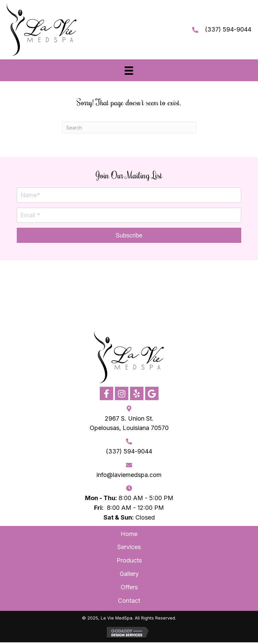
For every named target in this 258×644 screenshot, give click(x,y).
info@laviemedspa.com (129, 475)
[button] (129, 235)
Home (129, 534)
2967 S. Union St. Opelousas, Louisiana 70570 (129, 423)
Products (129, 560)
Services (129, 547)
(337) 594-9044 (228, 29)
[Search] (129, 128)
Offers (129, 587)
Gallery (129, 574)
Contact (129, 601)
